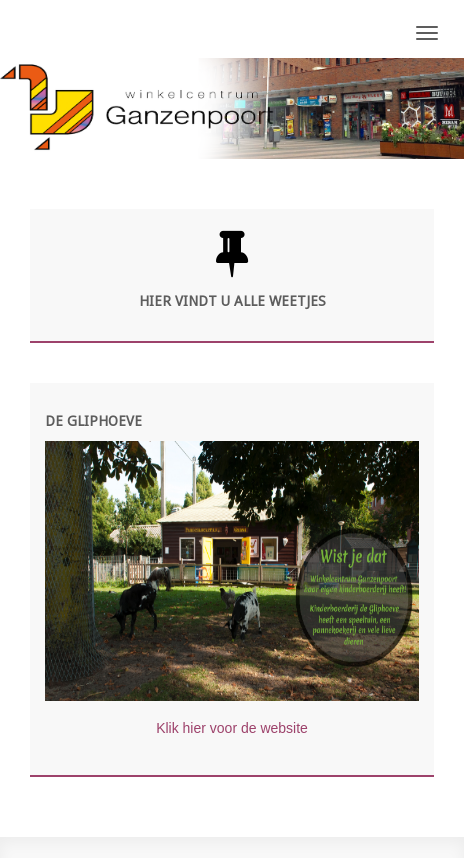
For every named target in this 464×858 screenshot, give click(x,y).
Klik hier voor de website (232, 728)
